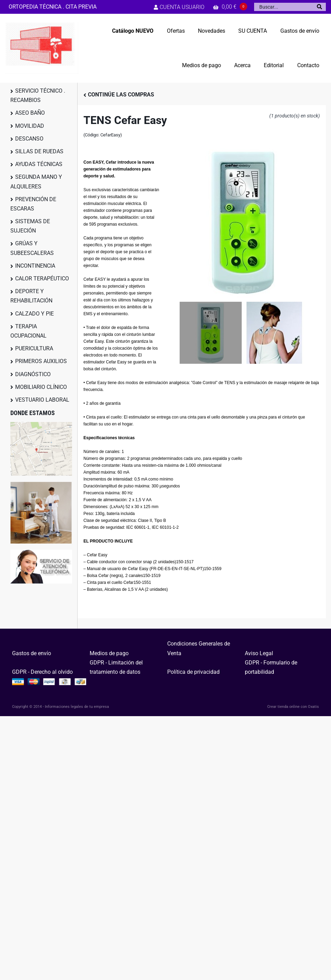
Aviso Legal (259, 653)
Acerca (242, 65)
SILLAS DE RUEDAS (39, 151)
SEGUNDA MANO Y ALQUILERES (36, 182)
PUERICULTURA (34, 348)
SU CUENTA (253, 31)
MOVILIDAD (30, 126)
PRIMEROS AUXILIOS (41, 361)
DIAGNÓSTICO (33, 374)
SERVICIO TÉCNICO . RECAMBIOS (38, 95)
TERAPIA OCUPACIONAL (28, 331)
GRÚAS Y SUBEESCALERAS (32, 248)
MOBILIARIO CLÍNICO (41, 387)
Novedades (212, 31)
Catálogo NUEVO (133, 31)
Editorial (274, 65)
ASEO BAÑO (30, 113)
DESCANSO (29, 139)
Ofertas (176, 31)
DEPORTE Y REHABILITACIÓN (31, 296)
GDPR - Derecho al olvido (42, 672)
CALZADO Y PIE (34, 314)
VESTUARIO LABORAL (42, 400)
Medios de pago (202, 65)
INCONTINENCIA (35, 266)
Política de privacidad (193, 672)
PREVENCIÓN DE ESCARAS (33, 204)
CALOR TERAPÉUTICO (42, 278)
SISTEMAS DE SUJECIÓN (30, 226)
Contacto (308, 65)
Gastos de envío (300, 31)
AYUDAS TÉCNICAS (39, 164)
